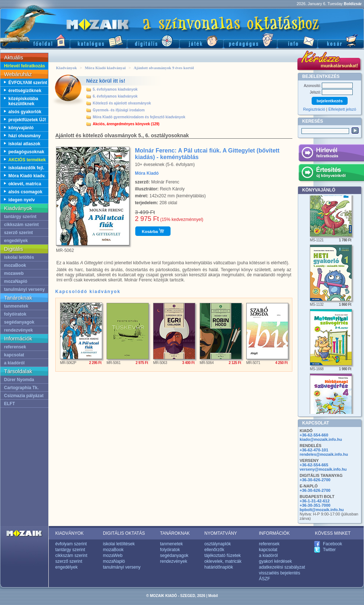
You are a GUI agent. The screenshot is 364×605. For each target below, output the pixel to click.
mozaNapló (16, 281)
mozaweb (14, 273)
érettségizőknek (25, 91)
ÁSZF (265, 579)
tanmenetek (16, 306)
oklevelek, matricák (223, 561)
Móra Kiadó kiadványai (105, 68)
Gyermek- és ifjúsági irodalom (119, 110)
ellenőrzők (214, 550)
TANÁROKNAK (175, 533)
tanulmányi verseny (24, 289)
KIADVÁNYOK (69, 533)
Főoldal (35, 40)
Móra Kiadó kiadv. (27, 176)
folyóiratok (15, 314)
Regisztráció (314, 109)
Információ (297, 40)
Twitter (329, 550)
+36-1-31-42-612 (315, 501)
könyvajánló (21, 128)
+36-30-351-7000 (315, 505)
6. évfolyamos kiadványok (115, 96)
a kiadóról (14, 363)
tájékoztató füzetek (223, 555)
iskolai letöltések (119, 544)
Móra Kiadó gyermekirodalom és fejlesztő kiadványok (139, 117)
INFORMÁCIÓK (274, 533)
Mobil (213, 596)
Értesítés (331, 174)
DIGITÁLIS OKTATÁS (124, 533)
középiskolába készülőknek (23, 101)
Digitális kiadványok (153, 40)
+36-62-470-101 (314, 450)
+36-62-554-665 (314, 465)
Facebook (333, 544)
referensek (15, 347)
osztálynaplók (218, 544)
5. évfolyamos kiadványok (115, 89)
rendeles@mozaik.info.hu (324, 454)
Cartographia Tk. (21, 388)
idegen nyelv (22, 200)
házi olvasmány (25, 136)
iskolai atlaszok (24, 144)
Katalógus (98, 40)
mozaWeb (113, 555)
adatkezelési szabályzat (282, 567)
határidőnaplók (219, 567)
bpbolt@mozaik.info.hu (322, 510)
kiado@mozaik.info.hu (321, 439)
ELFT (9, 404)
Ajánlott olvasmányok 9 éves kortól (164, 68)
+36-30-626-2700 (315, 480)
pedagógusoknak (26, 152)
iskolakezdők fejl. (26, 168)
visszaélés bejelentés (279, 573)
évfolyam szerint (71, 544)
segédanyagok (19, 322)
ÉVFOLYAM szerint (28, 83)
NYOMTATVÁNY (221, 533)
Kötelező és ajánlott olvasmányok (122, 103)
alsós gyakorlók (25, 112)
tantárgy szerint (20, 217)
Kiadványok (66, 68)
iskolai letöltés (19, 257)
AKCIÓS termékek (27, 160)
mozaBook (15, 265)
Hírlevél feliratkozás (25, 66)
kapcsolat (14, 355)
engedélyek (16, 241)
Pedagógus (250, 40)
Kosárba (153, 231)
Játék (201, 40)
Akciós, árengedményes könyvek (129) (126, 124)
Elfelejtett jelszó (342, 109)
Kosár (341, 40)
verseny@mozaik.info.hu (323, 469)
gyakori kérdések (275, 561)
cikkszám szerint (21, 225)
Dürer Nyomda (19, 380)
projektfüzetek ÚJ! (27, 120)
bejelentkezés (330, 101)
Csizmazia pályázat (24, 396)
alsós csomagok (25, 192)
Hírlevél (331, 154)
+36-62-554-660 (314, 435)
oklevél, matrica (25, 184)
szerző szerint (18, 233)
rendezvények (18, 330)
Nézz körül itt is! (106, 81)
